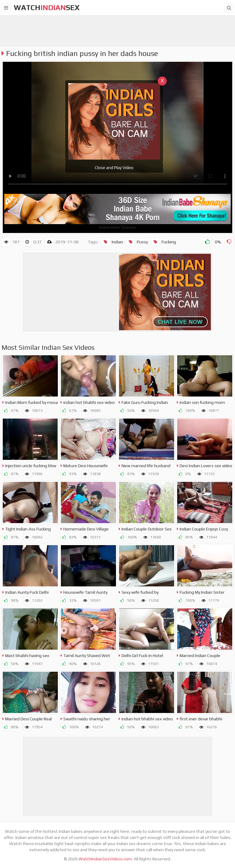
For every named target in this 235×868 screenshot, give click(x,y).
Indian (112, 242)
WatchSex (47, 7)
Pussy (137, 242)
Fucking (163, 242)
